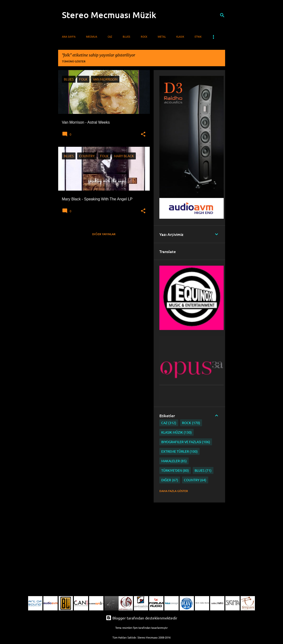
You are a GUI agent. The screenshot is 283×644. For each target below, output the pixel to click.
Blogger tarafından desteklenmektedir (141, 618)
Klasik (180, 37)
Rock (144, 37)
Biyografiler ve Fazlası (186, 442)
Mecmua (92, 37)
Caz (110, 37)
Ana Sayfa (69, 37)
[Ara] (222, 15)
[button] (143, 134)
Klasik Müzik (177, 432)
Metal (162, 37)
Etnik (198, 37)
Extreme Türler (180, 451)
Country (195, 480)
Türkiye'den (175, 470)
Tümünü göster (74, 61)
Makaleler (174, 461)
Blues (126, 37)
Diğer (170, 480)
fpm (135, 628)
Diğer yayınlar (104, 234)
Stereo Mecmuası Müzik (109, 15)
